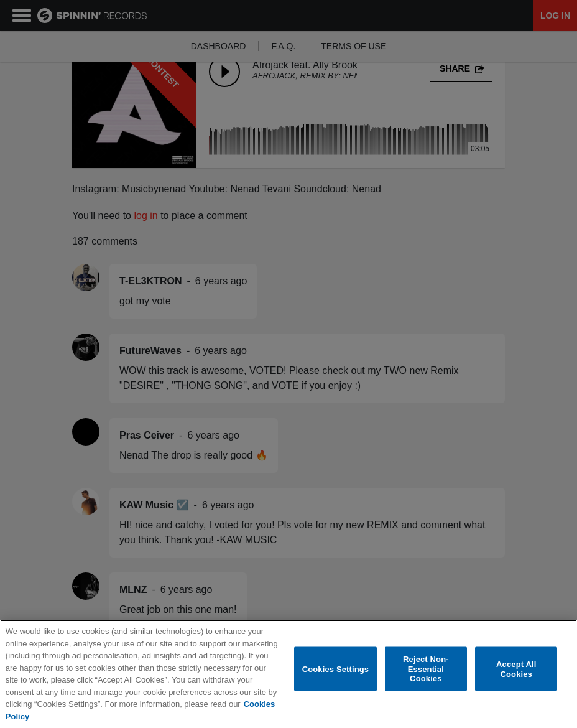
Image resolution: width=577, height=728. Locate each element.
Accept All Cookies (516, 669)
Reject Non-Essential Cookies (426, 669)
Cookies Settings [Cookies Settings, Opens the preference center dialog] (336, 669)
